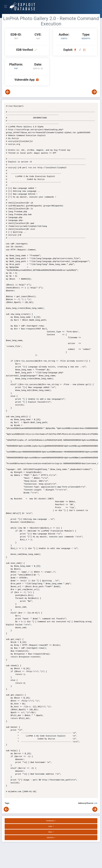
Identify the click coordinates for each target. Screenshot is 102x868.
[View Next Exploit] (94, 92)
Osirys (64, 39)
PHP (16, 69)
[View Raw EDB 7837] (85, 50)
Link (96, 803)
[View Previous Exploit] (8, 92)
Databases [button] (50, 821)
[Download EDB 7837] (76, 50)
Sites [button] (50, 832)
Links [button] (50, 826)
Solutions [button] (50, 838)
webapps (86, 39)
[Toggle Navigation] (7, 6)
